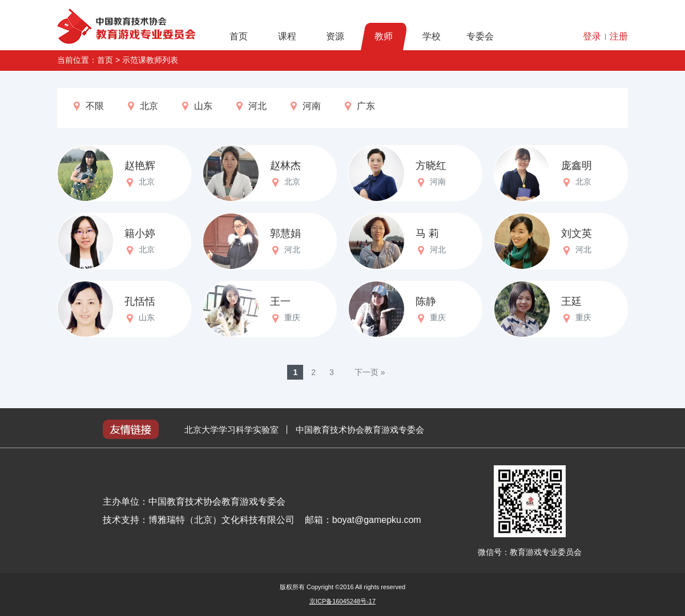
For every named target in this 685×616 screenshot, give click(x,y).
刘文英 (577, 233)
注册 (619, 36)
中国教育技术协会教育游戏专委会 (360, 430)
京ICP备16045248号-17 (342, 601)
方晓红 (431, 166)
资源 (335, 36)
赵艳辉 (140, 166)
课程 (287, 36)
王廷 (571, 301)
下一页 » (370, 372)
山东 (196, 106)
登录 (592, 36)
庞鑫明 (577, 166)
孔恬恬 (140, 301)
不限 (88, 106)
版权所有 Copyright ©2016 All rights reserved (342, 587)
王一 (280, 301)
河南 (305, 106)
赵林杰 (285, 166)
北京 (142, 106)
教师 (384, 36)
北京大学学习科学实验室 (231, 430)
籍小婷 (140, 233)
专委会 (480, 36)
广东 (359, 106)
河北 (250, 106)
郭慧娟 (285, 233)
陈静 (426, 301)
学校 (432, 36)
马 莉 (427, 233)
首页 (239, 36)
